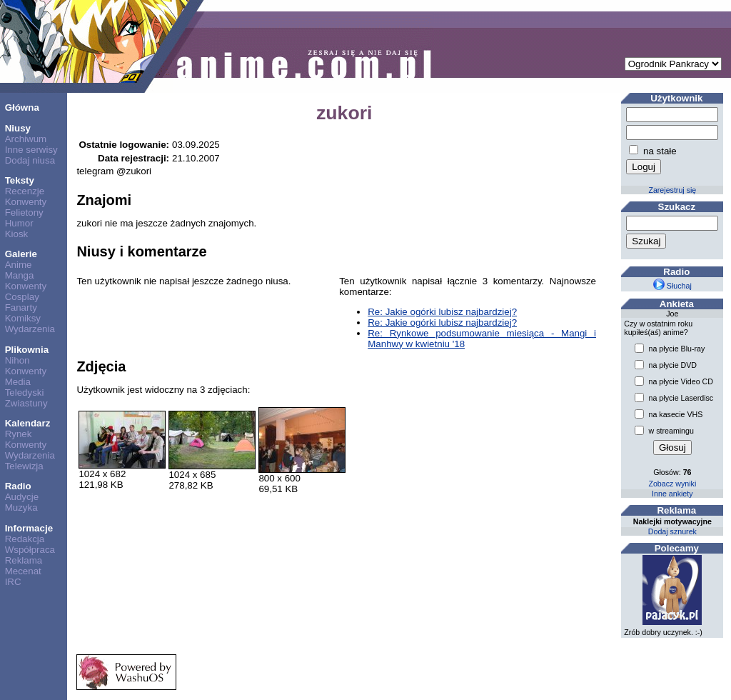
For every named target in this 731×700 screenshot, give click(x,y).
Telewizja (24, 466)
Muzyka (21, 507)
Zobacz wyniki (672, 484)
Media (18, 382)
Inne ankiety (672, 494)
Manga (20, 275)
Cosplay (22, 297)
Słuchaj (672, 286)
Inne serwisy (31, 150)
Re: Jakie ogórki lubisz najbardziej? (442, 312)
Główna (22, 107)
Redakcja (25, 539)
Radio (18, 486)
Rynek (19, 434)
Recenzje (25, 191)
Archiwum (26, 139)
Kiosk (17, 234)
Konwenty (26, 202)
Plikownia (27, 350)
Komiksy (23, 318)
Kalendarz (28, 423)
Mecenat (23, 571)
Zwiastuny (26, 403)
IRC (13, 582)
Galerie (21, 254)
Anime (19, 265)
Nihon (17, 360)
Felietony (24, 212)
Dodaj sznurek (672, 531)
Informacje (29, 528)
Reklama (24, 560)
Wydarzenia (30, 329)
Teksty (20, 180)
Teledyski (25, 392)
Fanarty (21, 307)
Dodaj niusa (30, 160)
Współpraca (30, 550)
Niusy (18, 128)
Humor (19, 223)
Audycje (22, 497)
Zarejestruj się (672, 190)
